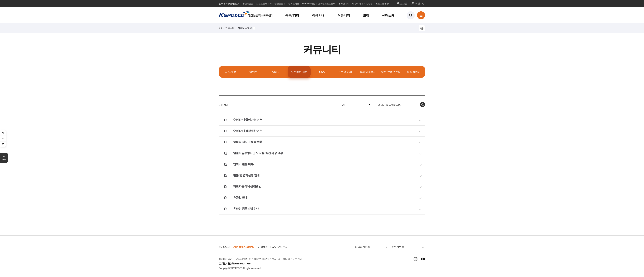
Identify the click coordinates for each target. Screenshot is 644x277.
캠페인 (276, 72)
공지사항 (230, 72)
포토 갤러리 (345, 72)
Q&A (322, 72)
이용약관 (263, 248)
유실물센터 (414, 72)
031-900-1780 (243, 265)
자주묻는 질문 (299, 72)
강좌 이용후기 (368, 72)
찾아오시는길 (280, 248)
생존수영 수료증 (391, 72)
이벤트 (253, 72)
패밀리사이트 (371, 248)
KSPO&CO (224, 248)
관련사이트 (408, 248)
